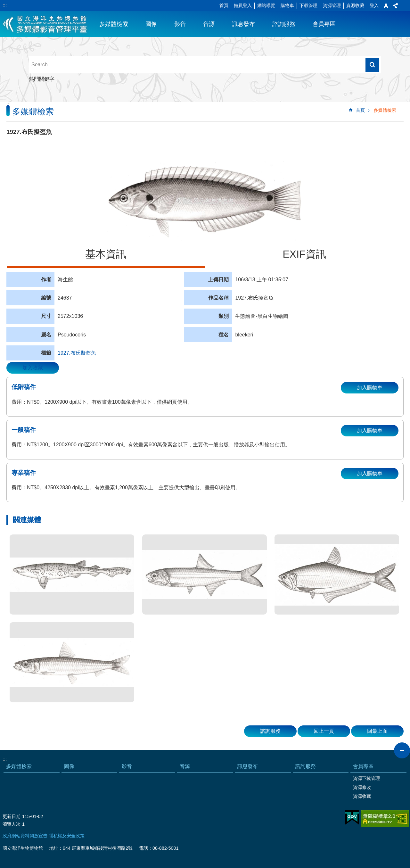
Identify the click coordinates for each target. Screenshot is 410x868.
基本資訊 (106, 254)
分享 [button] (396, 6)
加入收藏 (33, 368)
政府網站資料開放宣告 (25, 836)
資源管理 (332, 5)
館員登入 (243, 5)
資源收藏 (355, 5)
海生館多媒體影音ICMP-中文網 (45, 24)
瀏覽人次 (12, 824)
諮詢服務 (284, 24)
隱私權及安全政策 (67, 836)
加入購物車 (370, 388)
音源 (209, 24)
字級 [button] (386, 6)
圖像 (151, 24)
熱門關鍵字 (42, 79)
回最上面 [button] (377, 731)
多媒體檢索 (114, 24)
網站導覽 (266, 5)
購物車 (287, 5)
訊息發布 (243, 24)
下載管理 (308, 5)
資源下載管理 (366, 778)
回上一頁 (324, 731)
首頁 (224, 5)
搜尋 (372, 65)
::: (5, 5)
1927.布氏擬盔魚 (77, 353)
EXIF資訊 (304, 254)
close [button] (402, 750)
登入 (374, 5)
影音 (180, 24)
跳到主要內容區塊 (3, 3)
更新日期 (12, 816)
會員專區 (324, 24)
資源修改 (362, 787)
